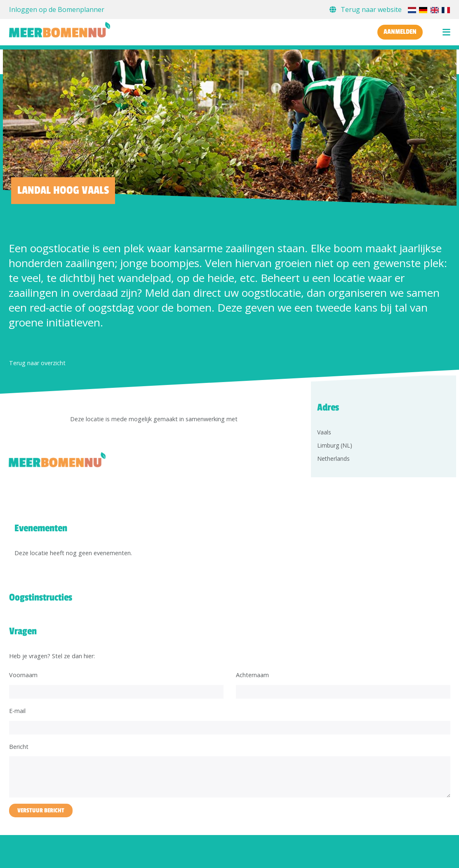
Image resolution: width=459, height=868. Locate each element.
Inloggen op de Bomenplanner (57, 9)
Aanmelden (400, 32)
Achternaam (252, 675)
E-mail (17, 711)
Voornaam (23, 675)
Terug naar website (366, 9)
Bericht (19, 747)
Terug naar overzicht (37, 363)
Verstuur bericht (41, 811)
